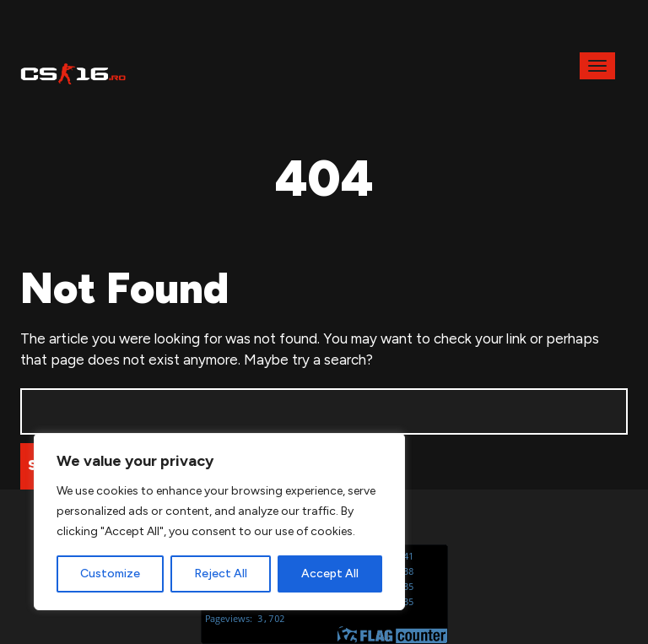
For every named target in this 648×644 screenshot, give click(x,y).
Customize (110, 574)
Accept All (330, 574)
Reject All (221, 574)
